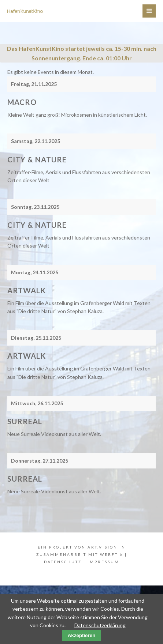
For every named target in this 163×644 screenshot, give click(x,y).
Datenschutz (63, 562)
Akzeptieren (82, 635)
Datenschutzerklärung (100, 625)
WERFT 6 (112, 554)
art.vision (103, 547)
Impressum (103, 562)
